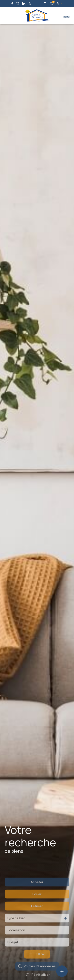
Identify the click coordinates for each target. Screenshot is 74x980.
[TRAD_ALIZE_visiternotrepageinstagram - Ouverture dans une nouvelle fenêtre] (17, 4)
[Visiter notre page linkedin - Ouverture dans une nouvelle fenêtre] (24, 4)
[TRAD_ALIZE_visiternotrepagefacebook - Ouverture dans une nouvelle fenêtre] (12, 4)
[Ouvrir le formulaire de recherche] (37, 972)
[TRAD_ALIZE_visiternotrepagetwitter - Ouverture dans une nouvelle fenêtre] (30, 4)
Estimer (37, 923)
